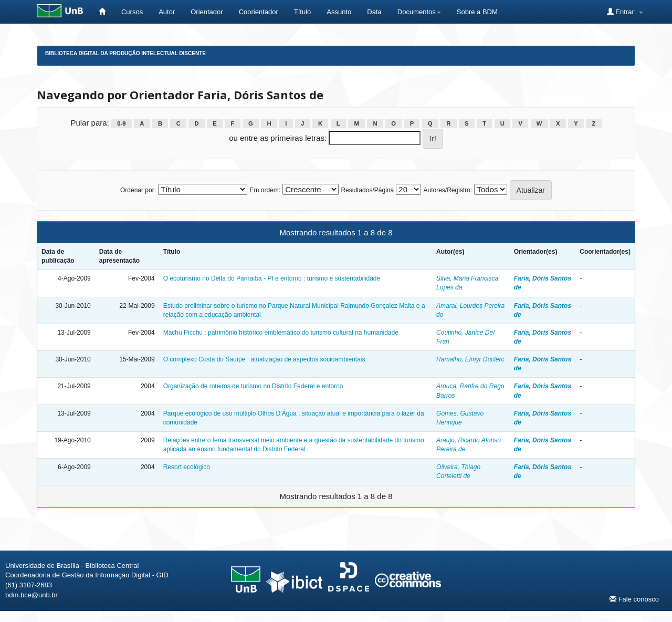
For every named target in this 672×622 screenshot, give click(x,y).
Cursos (132, 12)
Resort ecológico (187, 467)
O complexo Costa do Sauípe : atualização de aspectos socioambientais (264, 359)
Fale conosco (634, 599)
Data (374, 12)
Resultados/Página (367, 190)
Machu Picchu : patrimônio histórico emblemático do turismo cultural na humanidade (281, 333)
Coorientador (259, 12)
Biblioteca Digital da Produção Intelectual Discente (125, 53)
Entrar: (625, 12)
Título (303, 12)
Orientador (207, 12)
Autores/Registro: (448, 190)
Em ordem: (265, 190)
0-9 (121, 123)
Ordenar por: (138, 190)
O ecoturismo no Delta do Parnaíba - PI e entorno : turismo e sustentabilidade (272, 278)
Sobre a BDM (477, 12)
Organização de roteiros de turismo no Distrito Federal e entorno (253, 386)
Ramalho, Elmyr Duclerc (470, 359)
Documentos (419, 12)
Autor (167, 12)
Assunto (339, 12)
